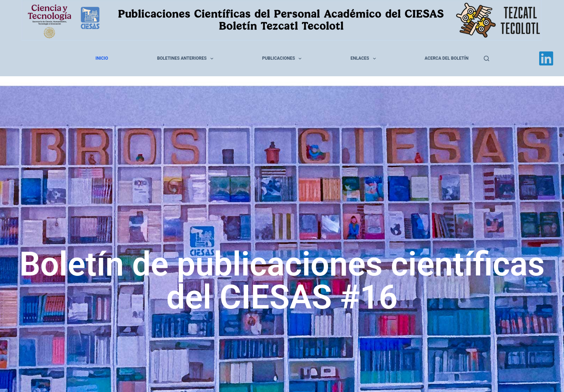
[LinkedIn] (546, 58)
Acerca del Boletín (447, 58)
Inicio (102, 58)
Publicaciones (283, 59)
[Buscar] (486, 58)
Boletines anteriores (187, 59)
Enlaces (364, 59)
